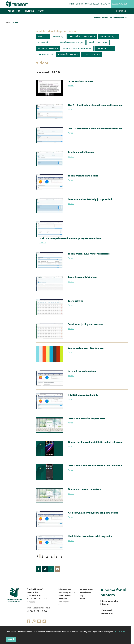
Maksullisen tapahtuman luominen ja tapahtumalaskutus (71, 238)
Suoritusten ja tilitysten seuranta (86, 324)
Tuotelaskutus (75, 301)
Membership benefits (67, 592)
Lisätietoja (119, 632)
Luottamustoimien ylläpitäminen (86, 348)
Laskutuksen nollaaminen (82, 371)
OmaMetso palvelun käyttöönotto (87, 418)
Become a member (119, 4)
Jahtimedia (63, 599)
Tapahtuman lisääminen (81, 152)
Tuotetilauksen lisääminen (82, 277)
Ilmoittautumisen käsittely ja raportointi (90, 199)
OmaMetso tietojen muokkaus (85, 489)
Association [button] (15, 11)
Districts (80, 4)
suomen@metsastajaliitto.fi (38, 608)
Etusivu (9, 23)
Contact (105, 604)
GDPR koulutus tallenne (81, 81)
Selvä (11, 640)
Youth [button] (42, 11)
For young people (86, 589)
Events (71, 4)
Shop (81, 595)
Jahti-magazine (64, 602)
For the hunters (85, 592)
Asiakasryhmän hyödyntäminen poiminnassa (93, 513)
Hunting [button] (30, 11)
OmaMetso (105, 4)
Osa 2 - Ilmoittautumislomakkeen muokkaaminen (95, 129)
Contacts (62, 605)
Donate (82, 599)
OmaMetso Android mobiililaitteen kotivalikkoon (95, 442)
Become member (65, 595)
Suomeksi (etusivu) (101, 17)
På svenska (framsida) (119, 17)
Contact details (92, 4)
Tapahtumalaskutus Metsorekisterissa (89, 254)
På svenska (107, 613)
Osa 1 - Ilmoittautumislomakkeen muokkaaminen (95, 105)
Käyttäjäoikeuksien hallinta (83, 395)
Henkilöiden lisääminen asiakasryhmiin (90, 536)
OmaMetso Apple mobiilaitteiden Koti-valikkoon (95, 466)
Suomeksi (106, 610)
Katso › (71, 86)
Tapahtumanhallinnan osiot (83, 176)
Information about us (66, 589)
